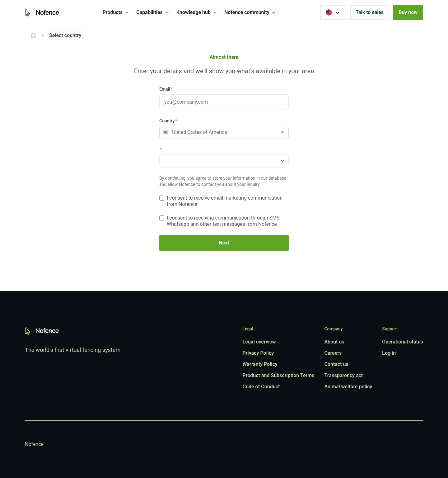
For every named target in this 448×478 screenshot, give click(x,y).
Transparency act (343, 375)
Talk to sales (370, 12)
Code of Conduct (261, 387)
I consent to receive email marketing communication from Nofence (225, 201)
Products (117, 12)
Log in (389, 353)
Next (224, 243)
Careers (333, 353)
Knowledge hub (197, 12)
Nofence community (251, 12)
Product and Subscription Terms (278, 375)
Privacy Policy (258, 353)
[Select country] (333, 12)
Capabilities (153, 12)
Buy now (408, 12)
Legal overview (259, 342)
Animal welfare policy (348, 387)
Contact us (336, 364)
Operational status (403, 342)
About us (334, 342)
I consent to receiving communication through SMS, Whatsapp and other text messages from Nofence (224, 221)
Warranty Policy (260, 364)
